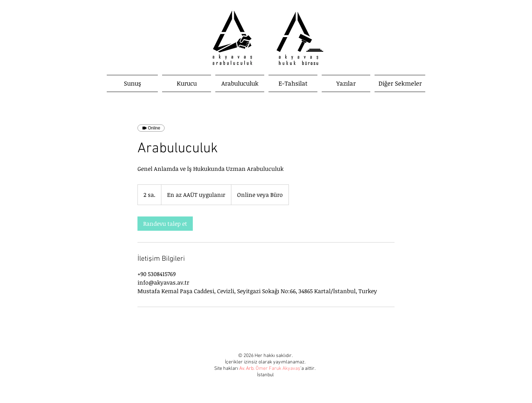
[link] (165, 224)
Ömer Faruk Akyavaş (278, 369)
